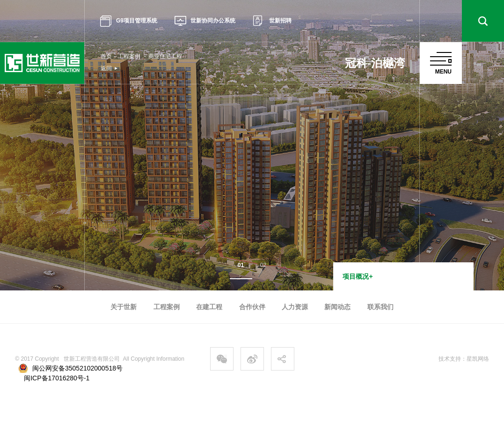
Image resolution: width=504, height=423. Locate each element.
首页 (106, 56)
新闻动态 (337, 307)
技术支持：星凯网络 (464, 359)
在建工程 (209, 307)
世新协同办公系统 (205, 21)
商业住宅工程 (165, 56)
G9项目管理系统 (129, 21)
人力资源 (295, 307)
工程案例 (129, 56)
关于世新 (124, 307)
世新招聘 (272, 21)
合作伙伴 (252, 307)
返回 (106, 68)
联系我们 (380, 307)
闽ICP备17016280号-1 (57, 378)
